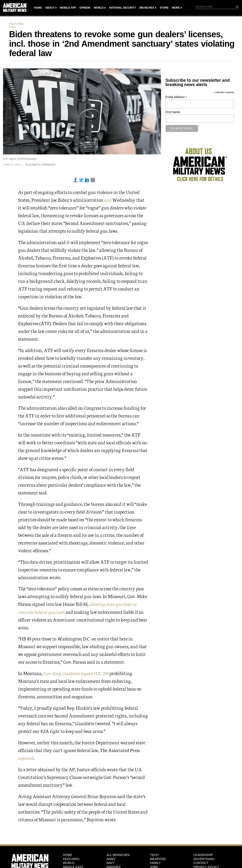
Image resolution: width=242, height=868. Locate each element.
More (176, 8)
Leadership (203, 855)
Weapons (158, 859)
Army (111, 859)
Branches (147, 8)
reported (26, 758)
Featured (17, 24)
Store (164, 8)
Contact (201, 863)
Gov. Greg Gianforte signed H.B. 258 (78, 673)
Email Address (177, 97)
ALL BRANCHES (118, 855)
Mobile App (68, 8)
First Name (173, 112)
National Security (123, 8)
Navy (110, 863)
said (108, 200)
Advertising (204, 859)
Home (38, 8)
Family (155, 863)
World (99, 8)
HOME (67, 855)
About (50, 8)
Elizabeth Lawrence (40, 165)
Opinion (85, 8)
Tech (154, 855)
